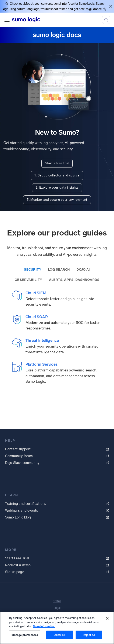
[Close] (111, 6)
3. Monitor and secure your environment (57, 200)
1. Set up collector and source (57, 175)
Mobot (29, 4)
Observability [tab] (28, 280)
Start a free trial (57, 163)
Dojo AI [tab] (83, 270)
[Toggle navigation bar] (7, 20)
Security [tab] (33, 270)
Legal (57, 608)
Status (57, 601)
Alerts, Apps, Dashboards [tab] (74, 280)
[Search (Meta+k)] (106, 20)
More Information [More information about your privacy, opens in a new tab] (44, 626)
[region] (57, 628)
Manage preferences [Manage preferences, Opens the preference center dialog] (25, 635)
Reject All (89, 635)
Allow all (60, 635)
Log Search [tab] (59, 270)
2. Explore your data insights (57, 188)
